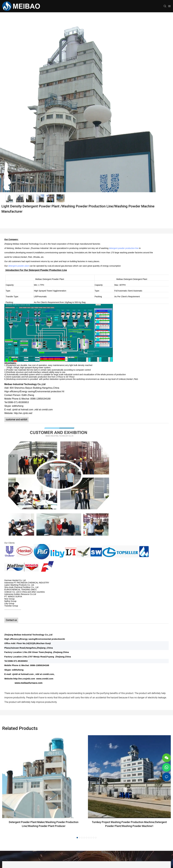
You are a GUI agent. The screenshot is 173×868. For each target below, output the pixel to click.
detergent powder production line (124, 248)
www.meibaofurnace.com (28, 683)
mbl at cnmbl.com (45, 674)
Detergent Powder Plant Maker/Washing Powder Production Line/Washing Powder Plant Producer (44, 824)
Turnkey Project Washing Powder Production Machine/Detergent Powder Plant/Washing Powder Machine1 (129, 824)
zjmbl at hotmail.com (23, 674)
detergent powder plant (19, 266)
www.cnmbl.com (45, 679)
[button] (77, 838)
